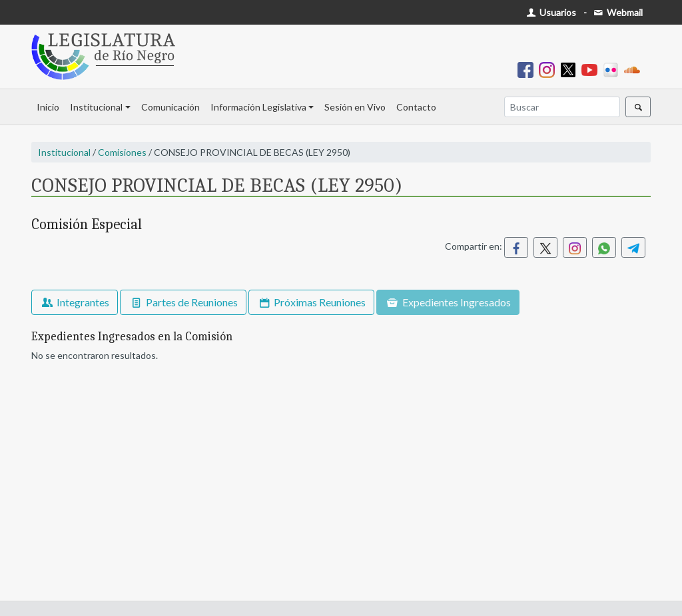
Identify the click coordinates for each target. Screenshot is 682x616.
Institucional (96, 107)
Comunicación (170, 107)
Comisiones (122, 152)
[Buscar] (562, 107)
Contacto (416, 107)
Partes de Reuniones (183, 302)
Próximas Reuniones (311, 302)
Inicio (48, 107)
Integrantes (75, 302)
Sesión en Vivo (355, 107)
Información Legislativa (258, 107)
